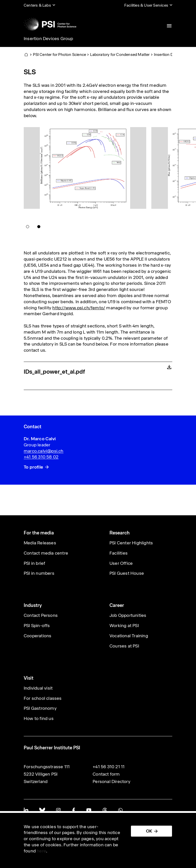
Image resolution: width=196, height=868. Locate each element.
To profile (33, 467)
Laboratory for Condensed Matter (120, 54)
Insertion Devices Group (48, 39)
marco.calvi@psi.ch (44, 451)
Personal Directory (112, 781)
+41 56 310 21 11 (109, 767)
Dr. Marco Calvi (40, 439)
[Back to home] (50, 24)
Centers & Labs (37, 5)
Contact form (106, 774)
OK (149, 831)
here (41, 851)
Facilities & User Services (146, 5)
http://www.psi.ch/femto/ (79, 308)
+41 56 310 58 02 (41, 457)
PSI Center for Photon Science (59, 54)
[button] (28, 227)
